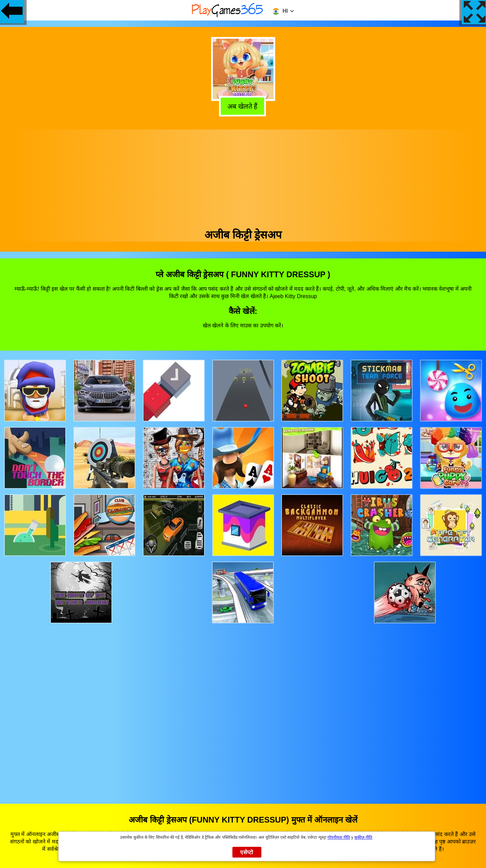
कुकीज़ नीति (363, 837)
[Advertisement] (243, 177)
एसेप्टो (247, 852)
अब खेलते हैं (243, 106)
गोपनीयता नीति (339, 837)
